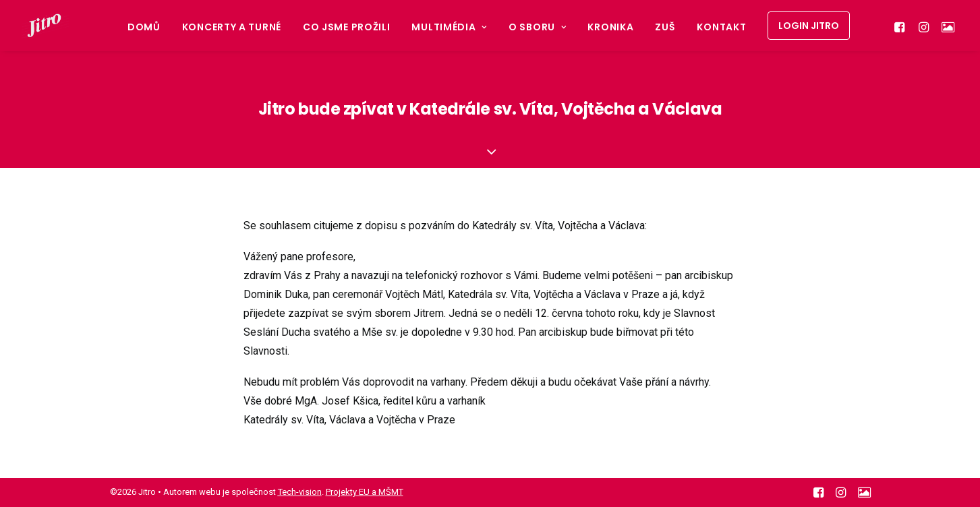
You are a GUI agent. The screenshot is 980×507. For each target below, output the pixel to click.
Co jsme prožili (347, 27)
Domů (144, 27)
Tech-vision (300, 492)
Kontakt (721, 27)
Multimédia (449, 27)
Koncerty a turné (232, 27)
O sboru (537, 27)
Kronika (610, 27)
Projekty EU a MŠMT (365, 492)
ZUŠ (665, 27)
